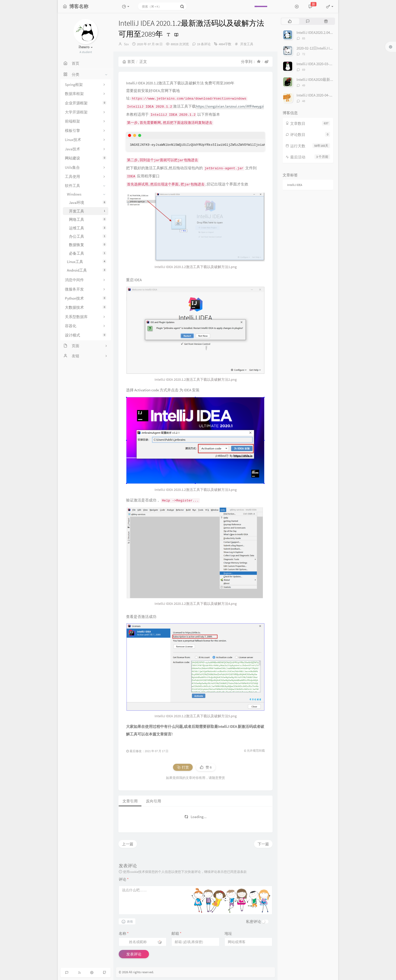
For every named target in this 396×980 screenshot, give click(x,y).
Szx (126, 44)
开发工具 (88, 211)
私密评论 (254, 922)
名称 (124, 933)
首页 (129, 62)
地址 (228, 933)
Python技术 (86, 298)
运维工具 (88, 228)
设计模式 (86, 335)
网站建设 (86, 158)
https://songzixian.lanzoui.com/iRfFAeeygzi (230, 106)
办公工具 (88, 236)
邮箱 (176, 933)
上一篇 (128, 844)
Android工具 (87, 270)
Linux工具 (87, 262)
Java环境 (88, 202)
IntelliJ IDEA (295, 185)
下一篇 (263, 844)
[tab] (290, 21)
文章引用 (130, 801)
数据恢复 (88, 245)
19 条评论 (204, 44)
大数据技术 (86, 307)
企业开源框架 (86, 103)
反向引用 (154, 801)
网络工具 (88, 219)
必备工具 (88, 253)
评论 (124, 879)
